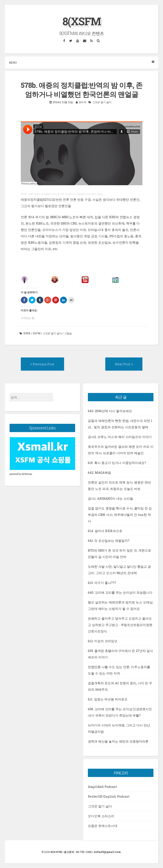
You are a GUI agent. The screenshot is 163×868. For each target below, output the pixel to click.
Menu (82, 62)
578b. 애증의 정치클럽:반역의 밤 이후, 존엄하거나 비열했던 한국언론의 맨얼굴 (66, 194)
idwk (27, 333)
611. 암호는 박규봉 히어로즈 (108, 699)
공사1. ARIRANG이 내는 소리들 (110, 498)
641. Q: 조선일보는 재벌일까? (109, 541)
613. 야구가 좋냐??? (102, 583)
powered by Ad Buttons (21, 474)
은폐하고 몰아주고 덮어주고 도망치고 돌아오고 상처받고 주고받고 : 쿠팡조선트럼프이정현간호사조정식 (120, 625)
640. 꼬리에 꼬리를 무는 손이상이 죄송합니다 (120, 592)
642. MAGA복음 (99, 472)
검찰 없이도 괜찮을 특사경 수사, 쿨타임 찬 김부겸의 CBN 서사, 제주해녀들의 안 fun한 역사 (120, 515)
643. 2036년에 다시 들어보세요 (110, 411)
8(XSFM (82, 21)
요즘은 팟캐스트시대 (103, 826)
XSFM (24, 194)
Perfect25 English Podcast (109, 796)
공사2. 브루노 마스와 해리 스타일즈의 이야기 (120, 437)
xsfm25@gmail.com (107, 852)
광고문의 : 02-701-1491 (78, 852)
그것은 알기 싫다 (102, 102)
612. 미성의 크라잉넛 (103, 641)
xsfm (37, 333)
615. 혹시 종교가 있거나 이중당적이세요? (117, 463)
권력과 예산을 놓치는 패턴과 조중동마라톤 (118, 741)
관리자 (83, 102)
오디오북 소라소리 (101, 816)
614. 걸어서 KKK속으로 (105, 531)
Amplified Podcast (102, 787)
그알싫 (68, 333)
